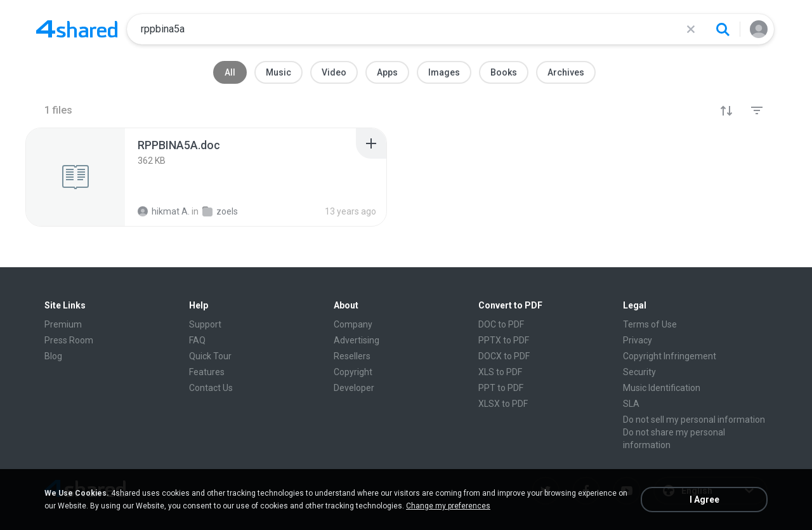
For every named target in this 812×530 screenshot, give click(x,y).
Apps (387, 72)
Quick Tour (210, 356)
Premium (63, 324)
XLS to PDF (500, 372)
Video (334, 72)
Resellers (352, 356)
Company (353, 324)
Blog (53, 356)
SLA (631, 404)
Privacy (638, 340)
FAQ (197, 340)
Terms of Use (650, 324)
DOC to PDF (501, 324)
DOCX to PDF (504, 356)
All (230, 72)
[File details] (75, 177)
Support (205, 324)
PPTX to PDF (504, 340)
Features (207, 372)
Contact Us (211, 388)
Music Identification (662, 388)
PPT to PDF (501, 388)
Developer (354, 388)
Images (444, 72)
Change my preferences (448, 506)
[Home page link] (77, 29)
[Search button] (723, 29)
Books (504, 72)
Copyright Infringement (670, 356)
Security (639, 372)
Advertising (357, 340)
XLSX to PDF (503, 404)
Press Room (69, 340)
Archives (566, 72)
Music (278, 72)
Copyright (353, 372)
